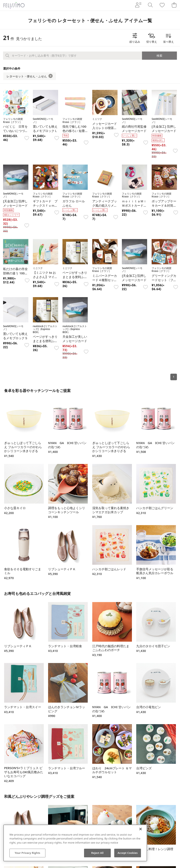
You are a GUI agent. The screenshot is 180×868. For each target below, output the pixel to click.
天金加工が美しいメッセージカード (75, 339)
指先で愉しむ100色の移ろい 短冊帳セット (74, 131)
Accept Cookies (128, 853)
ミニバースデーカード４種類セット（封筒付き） (105, 280)
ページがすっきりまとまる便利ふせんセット (75, 277)
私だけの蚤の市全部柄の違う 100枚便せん (15, 273)
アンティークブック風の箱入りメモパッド (105, 205)
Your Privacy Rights (27, 853)
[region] (75, 843)
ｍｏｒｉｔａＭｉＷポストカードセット (134, 205)
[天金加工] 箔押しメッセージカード (164, 129)
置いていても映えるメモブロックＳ (15, 336)
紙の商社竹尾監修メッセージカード (134, 129)
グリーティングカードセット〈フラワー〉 (164, 280)
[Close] (141, 829)
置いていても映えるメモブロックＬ (45, 129)
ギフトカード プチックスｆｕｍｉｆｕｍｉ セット (45, 205)
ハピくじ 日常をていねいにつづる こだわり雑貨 (17, 131)
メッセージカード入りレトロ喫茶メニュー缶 (105, 128)
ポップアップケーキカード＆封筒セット (164, 205)
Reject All (97, 853)
